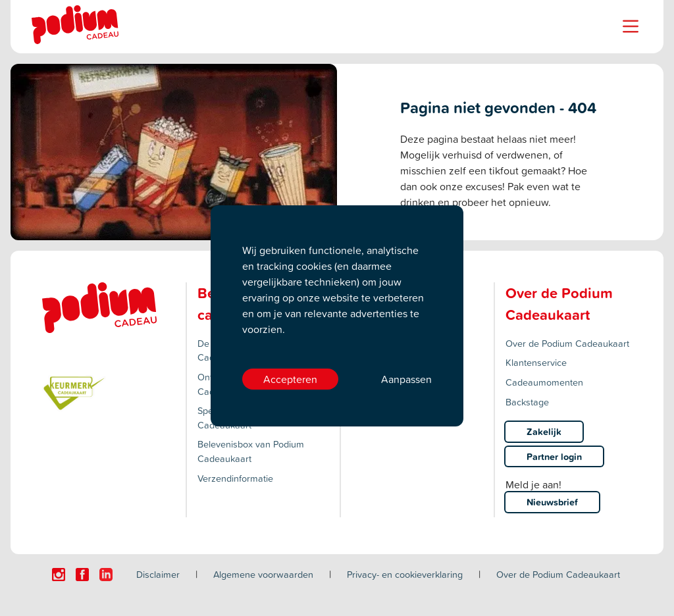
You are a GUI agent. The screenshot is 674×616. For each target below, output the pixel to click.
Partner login (554, 456)
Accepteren (290, 379)
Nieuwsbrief (552, 502)
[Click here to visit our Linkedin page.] (106, 575)
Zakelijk (544, 431)
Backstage (527, 402)
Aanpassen (406, 379)
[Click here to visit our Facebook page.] (82, 575)
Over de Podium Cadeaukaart (567, 343)
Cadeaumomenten (544, 382)
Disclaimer (158, 574)
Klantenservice (536, 362)
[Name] (631, 26)
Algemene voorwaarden (263, 574)
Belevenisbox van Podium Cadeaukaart (251, 451)
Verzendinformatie (235, 478)
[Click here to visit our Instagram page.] (59, 575)
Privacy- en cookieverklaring (405, 574)
